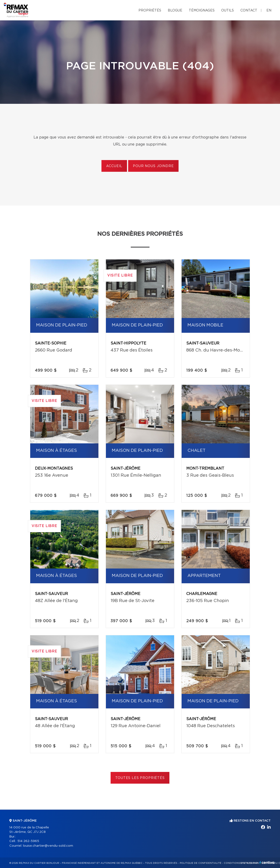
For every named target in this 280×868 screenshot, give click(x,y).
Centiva (267, 862)
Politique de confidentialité (201, 863)
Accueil (114, 166)
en (269, 11)
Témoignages (202, 11)
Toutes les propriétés (140, 778)
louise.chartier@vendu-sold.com (48, 846)
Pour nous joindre (153, 166)
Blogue (175, 11)
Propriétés (150, 11)
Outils (228, 11)
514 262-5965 (28, 841)
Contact (249, 11)
